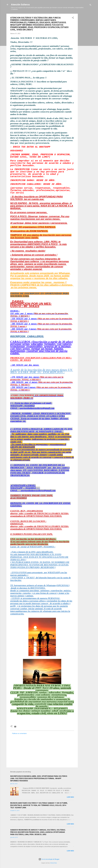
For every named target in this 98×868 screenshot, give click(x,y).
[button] (73, 18)
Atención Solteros (20, 5)
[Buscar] (90, 5)
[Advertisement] (85, 42)
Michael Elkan (54, 863)
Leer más (70, 797)
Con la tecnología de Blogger (49, 859)
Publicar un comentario (19, 733)
